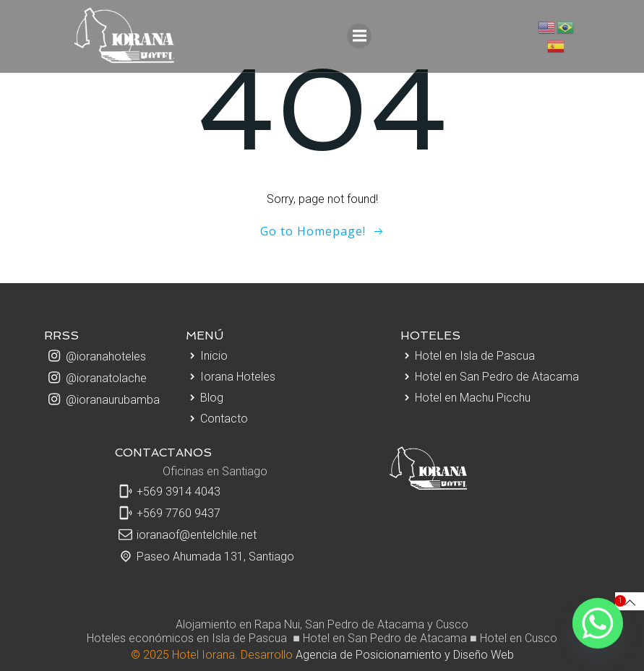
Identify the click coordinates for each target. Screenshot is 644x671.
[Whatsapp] (598, 628)
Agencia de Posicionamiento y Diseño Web (405, 655)
